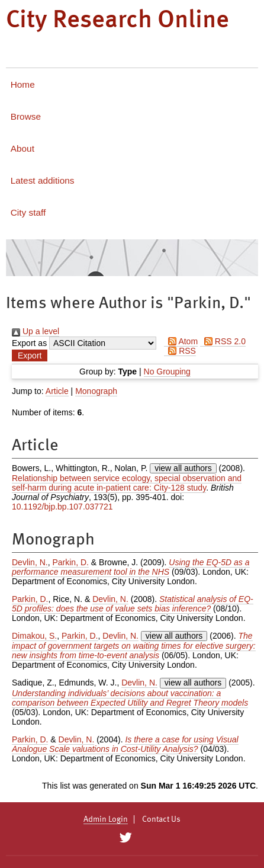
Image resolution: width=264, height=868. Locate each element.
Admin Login (106, 819)
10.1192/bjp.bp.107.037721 (62, 507)
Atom (181, 341)
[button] (30, 355)
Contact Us (161, 819)
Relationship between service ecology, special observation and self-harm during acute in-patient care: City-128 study (127, 483)
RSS (180, 351)
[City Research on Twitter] (125, 838)
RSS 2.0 (223, 341)
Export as (29, 343)
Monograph (96, 391)
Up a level (36, 331)
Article (57, 391)
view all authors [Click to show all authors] (183, 468)
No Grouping (167, 371)
